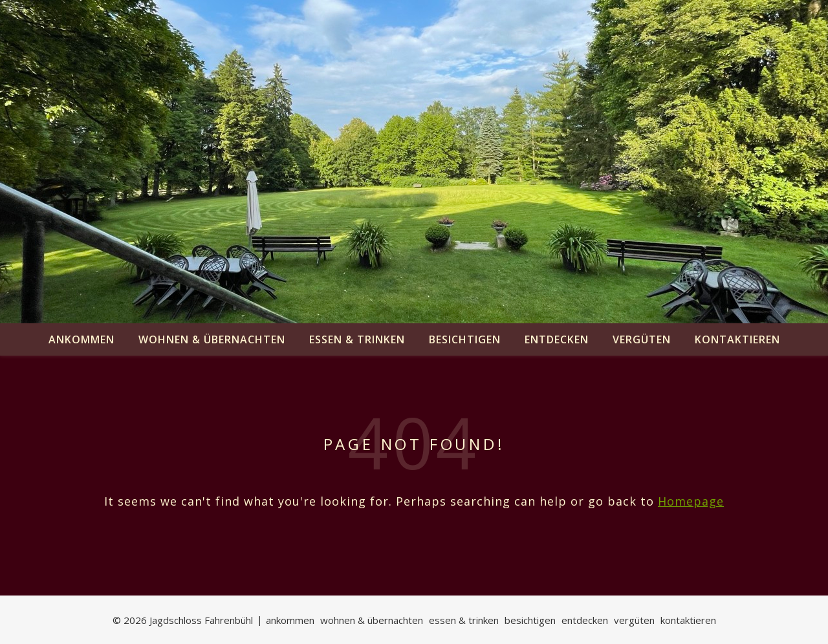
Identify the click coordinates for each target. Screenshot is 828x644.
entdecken (557, 339)
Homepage (691, 501)
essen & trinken (357, 339)
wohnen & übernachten (212, 339)
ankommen (82, 339)
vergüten (642, 339)
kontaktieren (737, 339)
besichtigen (465, 339)
